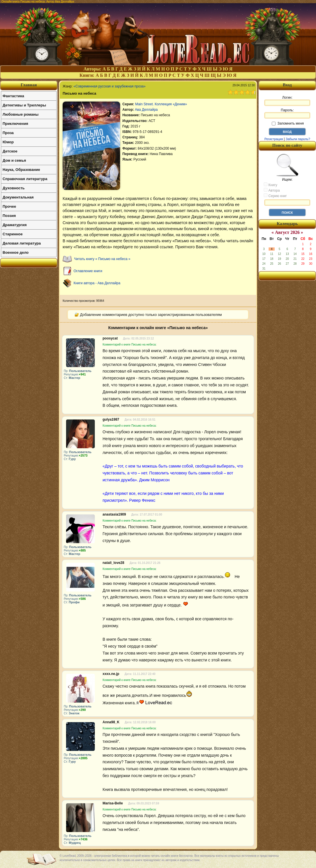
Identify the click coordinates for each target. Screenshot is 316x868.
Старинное (13, 234)
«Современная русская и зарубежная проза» (110, 86)
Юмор (8, 142)
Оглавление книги (88, 271)
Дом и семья (14, 160)
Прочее (9, 206)
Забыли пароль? (298, 139)
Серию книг (275, 196)
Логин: (287, 101)
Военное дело (16, 252)
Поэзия (9, 216)
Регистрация (273, 139)
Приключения (15, 124)
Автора (272, 190)
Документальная (18, 197)
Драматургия (15, 225)
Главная (29, 85)
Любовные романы (21, 114)
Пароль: (287, 113)
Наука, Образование (21, 170)
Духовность (14, 188)
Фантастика (13, 96)
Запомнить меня (288, 123)
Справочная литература (25, 179)
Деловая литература (22, 243)
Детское (10, 151)
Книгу (270, 185)
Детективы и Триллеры (24, 105)
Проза (8, 133)
